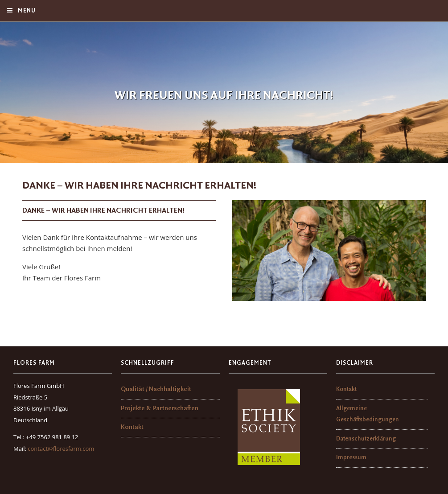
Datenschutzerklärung (366, 439)
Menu (21, 10)
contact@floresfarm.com (61, 449)
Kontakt (132, 427)
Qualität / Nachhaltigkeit (156, 389)
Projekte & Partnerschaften (160, 409)
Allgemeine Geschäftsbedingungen (368, 414)
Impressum (351, 457)
